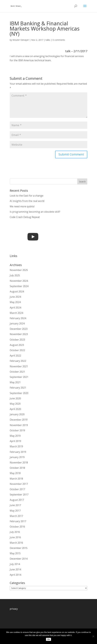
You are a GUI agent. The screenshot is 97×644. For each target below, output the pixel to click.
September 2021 (19, 377)
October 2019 (17, 430)
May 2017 (15, 511)
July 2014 (15, 564)
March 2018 (16, 479)
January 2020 (17, 414)
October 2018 (17, 468)
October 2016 (17, 527)
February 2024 (18, 318)
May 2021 (15, 382)
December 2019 (19, 420)
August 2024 (17, 291)
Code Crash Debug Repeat (25, 217)
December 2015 (19, 548)
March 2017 (16, 516)
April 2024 (15, 308)
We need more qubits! (22, 206)
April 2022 (15, 356)
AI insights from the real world (27, 201)
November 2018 (19, 462)
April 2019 (15, 441)
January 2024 (17, 324)
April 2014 (15, 575)
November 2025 (19, 270)
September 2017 (19, 495)
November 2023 (19, 334)
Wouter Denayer (21, 40)
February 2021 (18, 388)
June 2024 (15, 297)
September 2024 (19, 286)
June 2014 (15, 569)
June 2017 (15, 505)
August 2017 (17, 500)
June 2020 (15, 398)
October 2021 (17, 372)
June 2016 (15, 537)
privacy (14, 609)
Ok (48, 639)
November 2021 (19, 366)
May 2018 (15, 473)
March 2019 (16, 446)
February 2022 (18, 361)
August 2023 (17, 345)
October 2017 (17, 489)
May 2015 (15, 553)
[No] (93, 636)
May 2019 (15, 436)
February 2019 (18, 452)
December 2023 (19, 329)
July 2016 (15, 532)
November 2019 (19, 425)
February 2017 (18, 521)
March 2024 (16, 313)
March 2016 (16, 543)
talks (48, 40)
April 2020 (15, 409)
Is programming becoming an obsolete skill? (35, 212)
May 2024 (15, 302)
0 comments (59, 40)
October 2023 (17, 340)
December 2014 (19, 559)
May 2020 (15, 404)
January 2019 (17, 457)
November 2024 (19, 281)
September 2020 (19, 393)
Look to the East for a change (27, 196)
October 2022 (17, 350)
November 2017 (19, 484)
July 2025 (15, 275)
